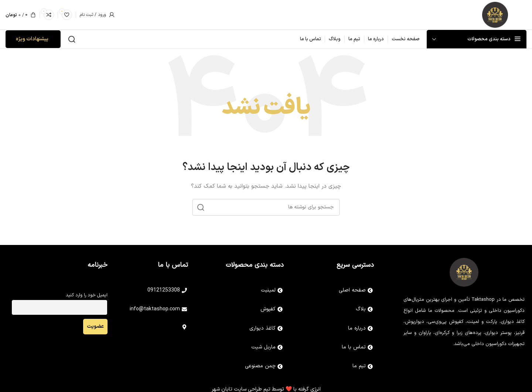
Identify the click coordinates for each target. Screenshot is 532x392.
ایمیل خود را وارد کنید (87, 295)
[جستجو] (72, 39)
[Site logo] (495, 15)
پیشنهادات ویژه (32, 39)
